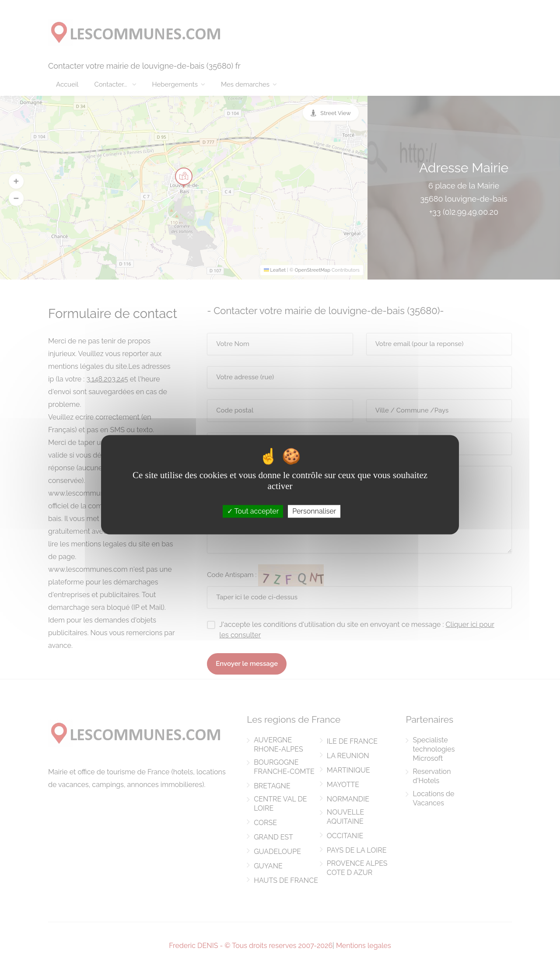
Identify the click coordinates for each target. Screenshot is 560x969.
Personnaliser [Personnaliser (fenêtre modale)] (314, 511)
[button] (16, 181)
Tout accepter (253, 511)
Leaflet (275, 270)
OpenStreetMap (312, 270)
